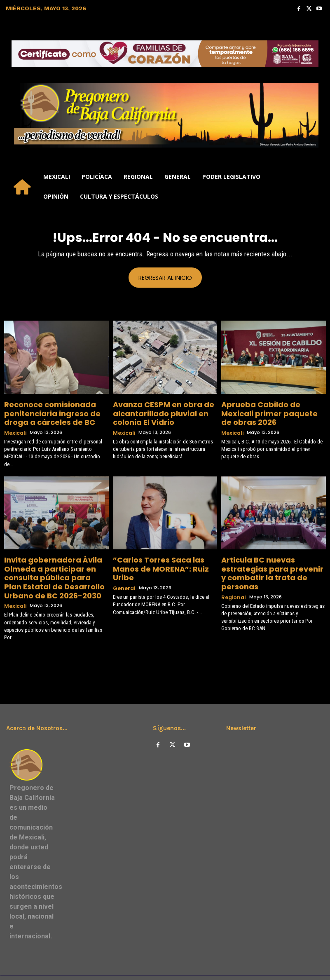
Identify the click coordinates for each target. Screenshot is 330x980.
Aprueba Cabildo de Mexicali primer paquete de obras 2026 (269, 408)
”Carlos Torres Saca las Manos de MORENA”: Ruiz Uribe (161, 557)
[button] (316, 187)
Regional (232, 576)
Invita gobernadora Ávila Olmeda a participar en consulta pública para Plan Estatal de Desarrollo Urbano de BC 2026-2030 (55, 567)
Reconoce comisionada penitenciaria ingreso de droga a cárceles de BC (56, 411)
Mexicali (14, 427)
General (123, 569)
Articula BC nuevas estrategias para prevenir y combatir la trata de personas (270, 560)
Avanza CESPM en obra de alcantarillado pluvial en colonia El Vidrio (164, 411)
